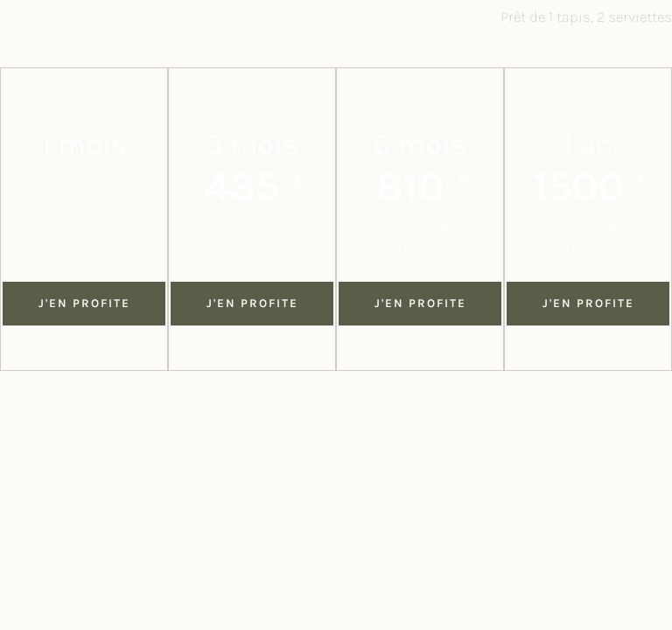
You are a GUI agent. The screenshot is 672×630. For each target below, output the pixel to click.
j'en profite (252, 303)
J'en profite (84, 303)
